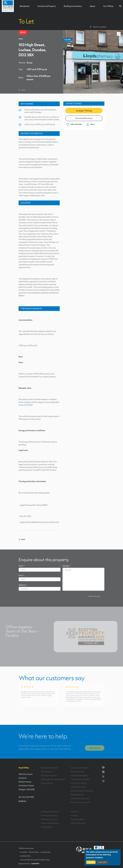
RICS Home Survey (49, 775)
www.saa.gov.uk (26, 402)
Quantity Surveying (49, 819)
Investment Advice (79, 783)
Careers (74, 815)
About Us (75, 812)
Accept (91, 862)
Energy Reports (77, 795)
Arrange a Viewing (84, 111)
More (22, 90)
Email (21, 575)
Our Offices (108, 6)
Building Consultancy (73, 6)
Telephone (23, 585)
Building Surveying (49, 815)
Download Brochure (84, 118)
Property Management (81, 802)
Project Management (50, 823)
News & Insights (78, 819)
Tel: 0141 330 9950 (26, 797)
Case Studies (47, 827)
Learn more (102, 862)
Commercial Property (47, 6)
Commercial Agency (80, 775)
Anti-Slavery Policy (46, 852)
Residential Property (50, 768)
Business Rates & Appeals (82, 791)
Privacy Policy (23, 852)
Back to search (98, 27)
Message (66, 566)
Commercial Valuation (80, 779)
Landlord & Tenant (79, 787)
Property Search (78, 772)
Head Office (24, 768)
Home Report (47, 772)
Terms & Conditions (34, 852)
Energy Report (47, 783)
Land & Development (80, 798)
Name (22, 566)
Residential (25, 6)
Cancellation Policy (25, 856)
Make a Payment (78, 823)
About (92, 6)
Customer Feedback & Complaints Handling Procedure (35, 860)
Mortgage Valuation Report (53, 779)
